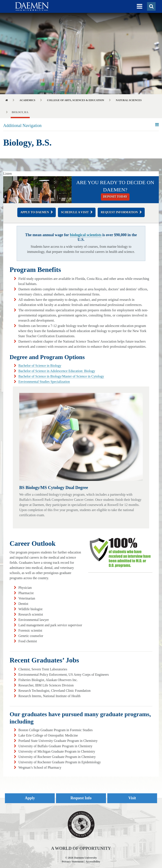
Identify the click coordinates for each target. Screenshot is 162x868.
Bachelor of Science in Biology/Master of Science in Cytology (61, 376)
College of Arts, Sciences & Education (76, 100)
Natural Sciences (129, 100)
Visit (132, 798)
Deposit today (115, 197)
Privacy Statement (73, 861)
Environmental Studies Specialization (44, 382)
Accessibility (93, 861)
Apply (30, 798)
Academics (27, 100)
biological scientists (86, 235)
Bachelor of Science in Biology (40, 366)
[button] (140, 6)
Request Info (81, 798)
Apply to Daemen (35, 212)
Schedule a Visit (75, 212)
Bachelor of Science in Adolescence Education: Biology (57, 371)
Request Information (119, 212)
